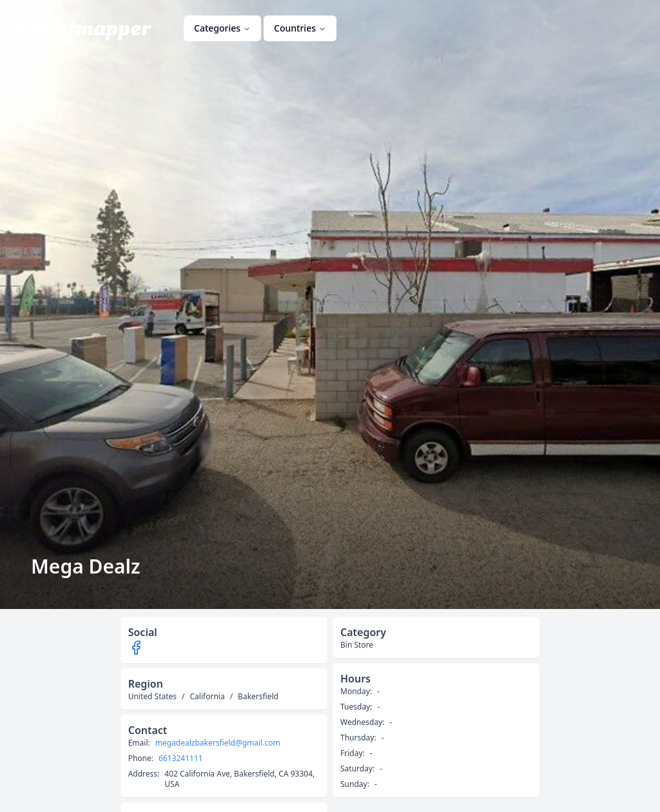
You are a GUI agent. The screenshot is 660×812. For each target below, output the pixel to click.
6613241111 (181, 759)
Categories (222, 28)
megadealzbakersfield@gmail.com (218, 743)
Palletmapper (83, 28)
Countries (300, 28)
